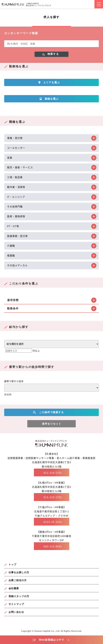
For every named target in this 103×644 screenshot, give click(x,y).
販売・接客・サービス (20, 167)
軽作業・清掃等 (16, 187)
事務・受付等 (15, 138)
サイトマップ (16, 604)
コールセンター (16, 148)
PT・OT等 (13, 226)
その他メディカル (17, 265)
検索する (53, 54)
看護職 (11, 256)
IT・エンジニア (16, 197)
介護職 (11, 246)
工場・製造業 (15, 177)
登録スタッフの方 (19, 596)
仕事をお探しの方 (19, 572)
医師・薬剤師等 (16, 216)
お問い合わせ (16, 612)
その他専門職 (15, 206)
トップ (12, 564)
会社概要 (14, 588)
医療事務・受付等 (17, 236)
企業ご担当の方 (18, 580)
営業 (10, 158)
